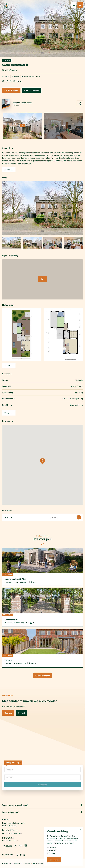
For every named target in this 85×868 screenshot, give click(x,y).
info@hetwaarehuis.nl (12, 833)
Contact (22, 713)
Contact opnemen (32, 90)
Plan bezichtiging (11, 90)
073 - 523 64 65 (10, 830)
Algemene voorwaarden (11, 863)
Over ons (8, 713)
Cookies (27, 863)
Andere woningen (42, 675)
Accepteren (54, 860)
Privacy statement (40, 863)
